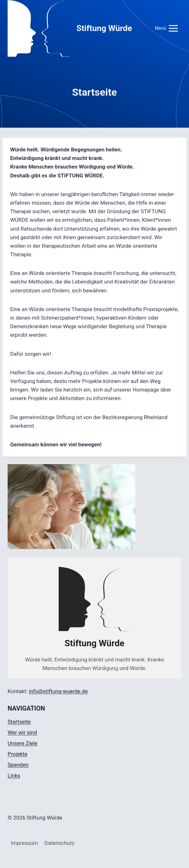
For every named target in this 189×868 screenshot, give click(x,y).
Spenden (18, 765)
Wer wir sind (22, 732)
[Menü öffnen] (167, 28)
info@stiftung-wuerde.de (58, 691)
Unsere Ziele (23, 743)
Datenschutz (59, 843)
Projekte (17, 754)
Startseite (19, 722)
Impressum (24, 843)
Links (14, 775)
